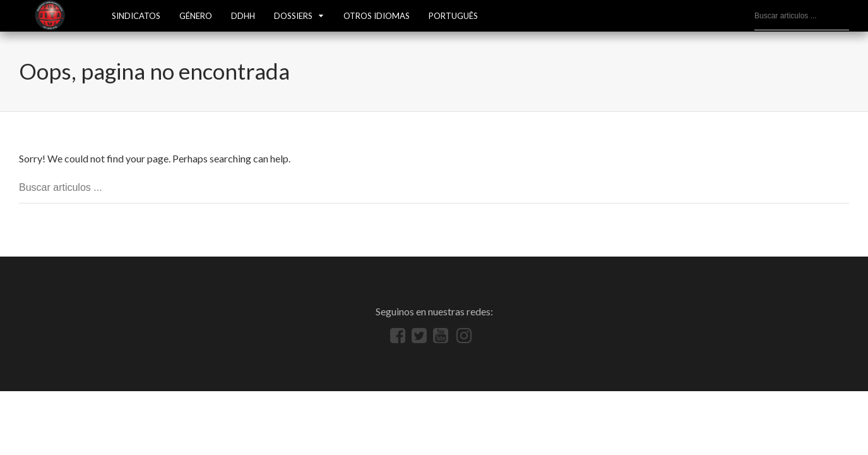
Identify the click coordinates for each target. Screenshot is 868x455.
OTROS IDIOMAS (377, 16)
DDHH (243, 16)
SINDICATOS (136, 16)
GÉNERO (196, 16)
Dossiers (293, 16)
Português (453, 16)
